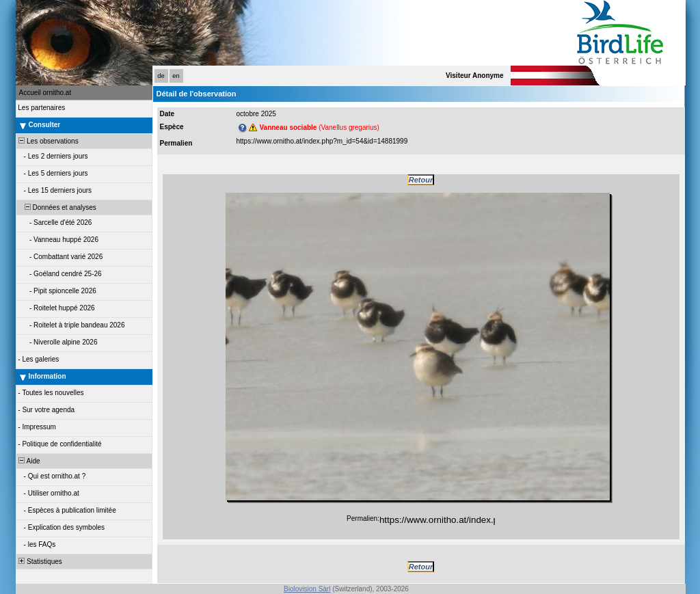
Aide (29, 461)
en (176, 76)
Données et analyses (57, 207)
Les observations (48, 141)
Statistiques (40, 562)
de (161, 76)
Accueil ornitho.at (45, 93)
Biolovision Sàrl (307, 589)
